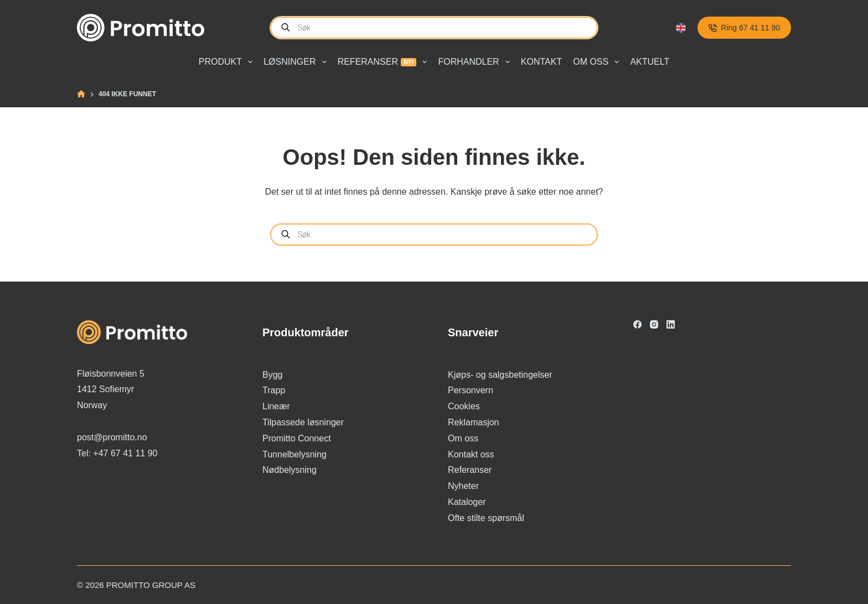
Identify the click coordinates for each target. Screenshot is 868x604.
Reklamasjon (473, 422)
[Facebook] (637, 324)
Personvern (471, 390)
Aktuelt (650, 62)
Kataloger (467, 502)
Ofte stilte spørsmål (486, 518)
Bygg (272, 375)
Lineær (276, 406)
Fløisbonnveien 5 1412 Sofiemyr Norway (111, 390)
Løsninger (297, 62)
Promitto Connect (297, 438)
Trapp (274, 390)
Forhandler (476, 62)
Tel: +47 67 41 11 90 (117, 453)
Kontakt (541, 62)
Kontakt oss (471, 454)
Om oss (598, 62)
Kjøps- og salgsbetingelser (500, 375)
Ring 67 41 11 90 (744, 28)
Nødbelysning (290, 470)
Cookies (464, 406)
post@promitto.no (112, 437)
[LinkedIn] (671, 324)
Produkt (228, 62)
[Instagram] (654, 324)
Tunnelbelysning (294, 454)
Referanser (385, 62)
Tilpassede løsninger (303, 422)
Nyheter (463, 486)
